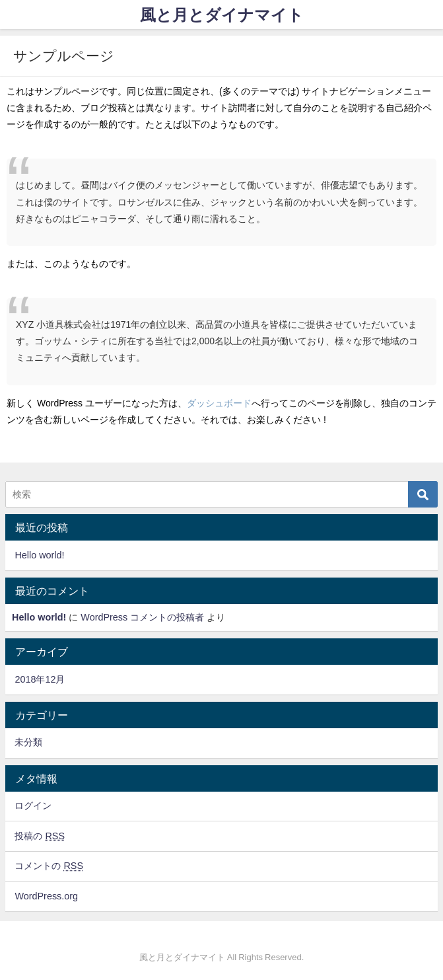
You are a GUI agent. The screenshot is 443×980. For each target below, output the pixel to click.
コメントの (49, 866)
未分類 (28, 742)
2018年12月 (40, 679)
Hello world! (39, 555)
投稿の (40, 836)
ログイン (33, 806)
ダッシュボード (219, 403)
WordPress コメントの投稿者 (142, 617)
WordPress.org (46, 896)
